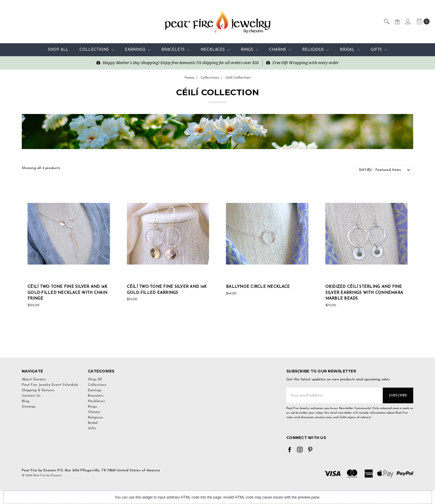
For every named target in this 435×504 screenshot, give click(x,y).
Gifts (379, 50)
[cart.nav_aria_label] (422, 21)
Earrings (138, 50)
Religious (316, 50)
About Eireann (34, 379)
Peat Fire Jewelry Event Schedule (50, 385)
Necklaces (215, 50)
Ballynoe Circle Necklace (258, 287)
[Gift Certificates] (397, 21)
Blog (26, 401)
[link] (217, 347)
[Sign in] (408, 21)
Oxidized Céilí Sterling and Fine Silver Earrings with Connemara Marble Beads (364, 293)
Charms (280, 50)
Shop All (58, 50)
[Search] (386, 21)
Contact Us (31, 396)
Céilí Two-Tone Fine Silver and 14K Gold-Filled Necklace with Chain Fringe (68, 293)
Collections (97, 50)
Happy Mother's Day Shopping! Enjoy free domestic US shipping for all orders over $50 (177, 63)
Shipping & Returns (38, 390)
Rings (250, 50)
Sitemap (29, 407)
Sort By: (366, 169)
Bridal (350, 50)
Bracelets (176, 50)
